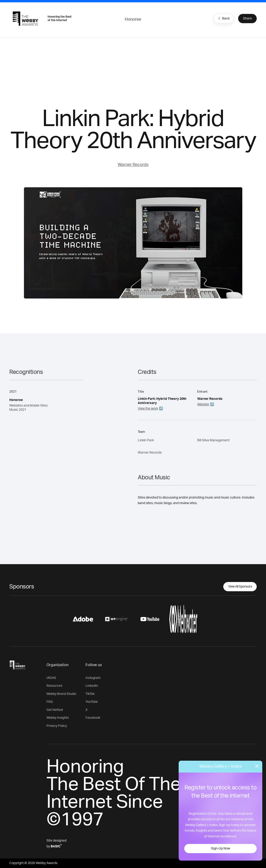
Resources (54, 686)
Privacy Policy (57, 726)
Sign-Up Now (220, 849)
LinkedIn (92, 686)
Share (247, 19)
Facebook (93, 718)
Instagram (93, 678)
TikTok (90, 694)
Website (203, 404)
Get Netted (55, 710)
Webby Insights (58, 718)
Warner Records (133, 165)
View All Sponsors (240, 587)
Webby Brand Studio (61, 694)
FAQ (50, 702)
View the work (148, 409)
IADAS (51, 678)
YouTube (92, 702)
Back (223, 18)
